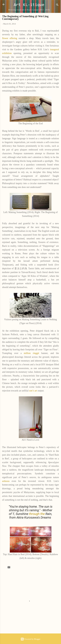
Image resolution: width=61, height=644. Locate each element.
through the (37, 514)
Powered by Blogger (30, 639)
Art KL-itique (29, 5)
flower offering (10, 38)
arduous (6, 481)
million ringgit (31, 353)
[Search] (57, 5)
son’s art (33, 391)
